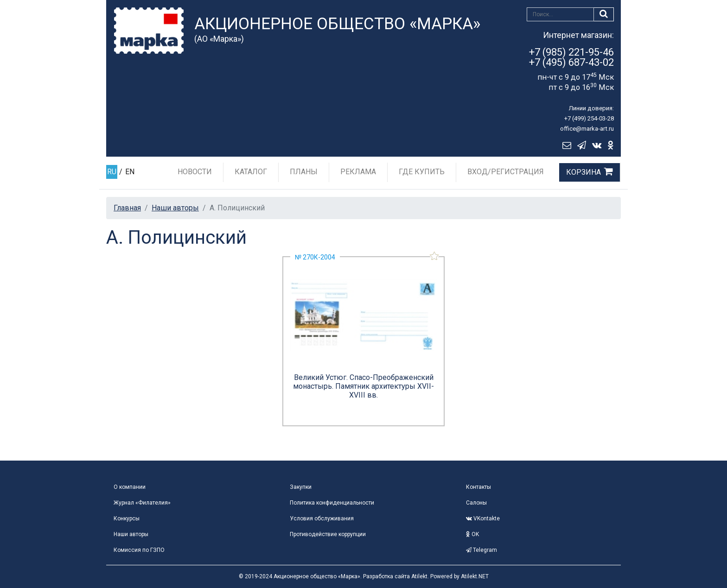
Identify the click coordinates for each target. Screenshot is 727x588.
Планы (304, 172)
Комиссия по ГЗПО (139, 550)
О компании (130, 487)
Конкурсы (127, 518)
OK (472, 534)
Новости (195, 172)
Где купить (422, 172)
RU (112, 172)
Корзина (584, 172)
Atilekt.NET (475, 576)
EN (130, 172)
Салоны (476, 503)
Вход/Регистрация (506, 172)
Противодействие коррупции (328, 534)
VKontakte (483, 518)
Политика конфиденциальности (332, 503)
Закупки (301, 487)
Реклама (358, 172)
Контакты (478, 487)
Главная (127, 208)
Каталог (251, 172)
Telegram (481, 550)
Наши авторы (175, 208)
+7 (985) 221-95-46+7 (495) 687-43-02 (571, 57)
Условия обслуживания (322, 518)
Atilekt (419, 576)
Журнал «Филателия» (142, 503)
